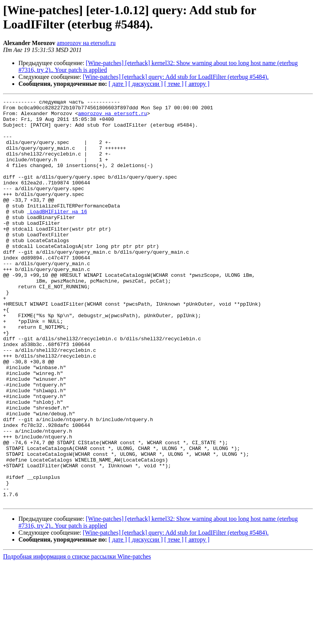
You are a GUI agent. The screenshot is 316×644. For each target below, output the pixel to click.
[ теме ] (174, 84)
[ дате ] (118, 84)
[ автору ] (197, 84)
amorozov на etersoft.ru (86, 43)
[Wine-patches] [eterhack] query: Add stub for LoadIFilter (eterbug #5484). (176, 77)
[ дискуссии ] (146, 84)
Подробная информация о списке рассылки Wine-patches (77, 637)
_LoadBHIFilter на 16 (57, 234)
